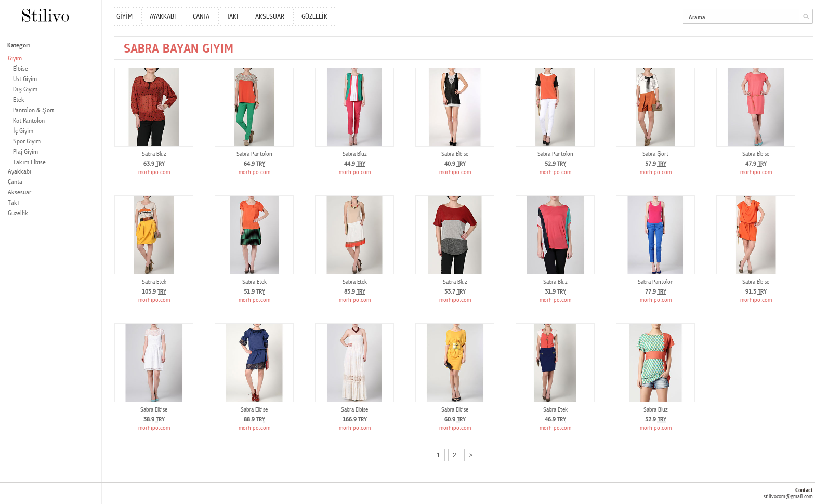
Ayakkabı (20, 172)
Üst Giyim (25, 79)
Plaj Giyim (25, 152)
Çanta (15, 182)
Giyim (15, 58)
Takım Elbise (29, 162)
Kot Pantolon (29, 121)
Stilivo (45, 15)
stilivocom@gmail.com (788, 496)
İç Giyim (23, 131)
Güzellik (18, 213)
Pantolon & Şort (34, 110)
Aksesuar (19, 193)
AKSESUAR (270, 17)
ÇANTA (201, 17)
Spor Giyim (27, 142)
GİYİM (124, 17)
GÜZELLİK (314, 17)
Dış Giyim (25, 90)
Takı (14, 203)
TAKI (232, 17)
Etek (19, 100)
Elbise (21, 69)
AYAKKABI (163, 17)
